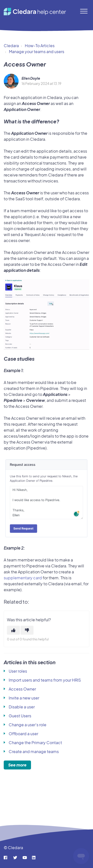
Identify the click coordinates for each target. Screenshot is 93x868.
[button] (84, 11)
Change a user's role (28, 725)
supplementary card (23, 578)
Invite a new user (24, 698)
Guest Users (20, 716)
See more (17, 765)
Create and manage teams (34, 751)
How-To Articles (40, 46)
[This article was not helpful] (27, 630)
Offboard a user (23, 734)
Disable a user (22, 707)
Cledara (11, 46)
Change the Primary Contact (35, 743)
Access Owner (22, 689)
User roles (18, 671)
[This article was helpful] (13, 630)
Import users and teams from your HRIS (45, 680)
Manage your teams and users (37, 52)
